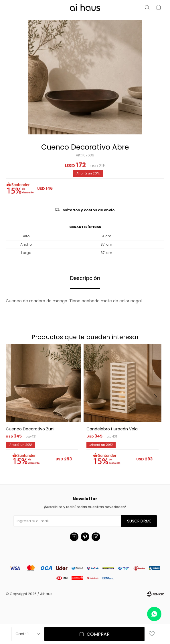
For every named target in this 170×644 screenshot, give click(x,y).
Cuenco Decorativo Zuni (30, 429)
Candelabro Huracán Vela (112, 429)
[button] (158, 408)
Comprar (98, 634)
